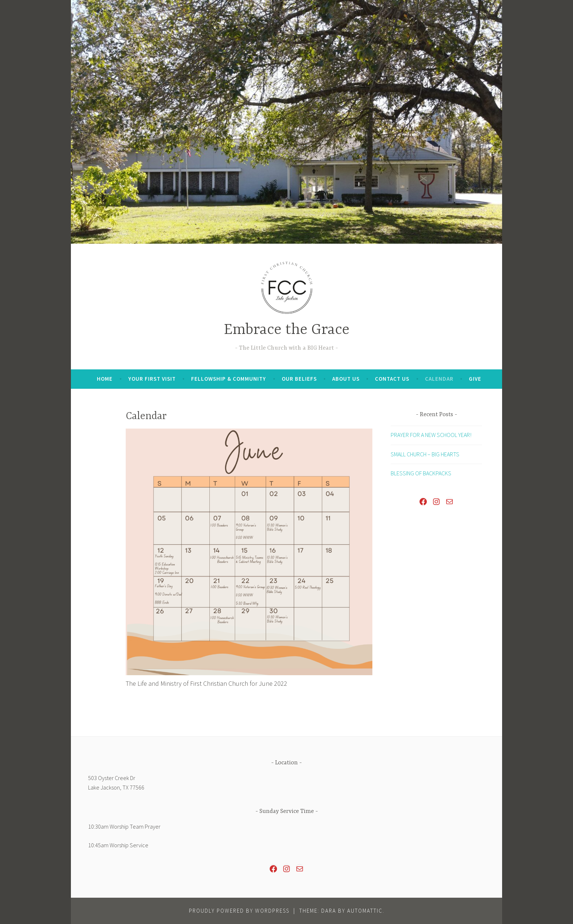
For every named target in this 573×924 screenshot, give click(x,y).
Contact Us (392, 379)
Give (475, 379)
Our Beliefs (299, 379)
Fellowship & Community (229, 379)
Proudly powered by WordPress (239, 911)
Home (105, 379)
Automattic (365, 911)
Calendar (439, 379)
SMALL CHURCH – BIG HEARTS (425, 454)
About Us (346, 379)
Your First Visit (152, 379)
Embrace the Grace (287, 330)
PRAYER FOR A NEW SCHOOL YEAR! (431, 435)
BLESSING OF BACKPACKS (421, 473)
